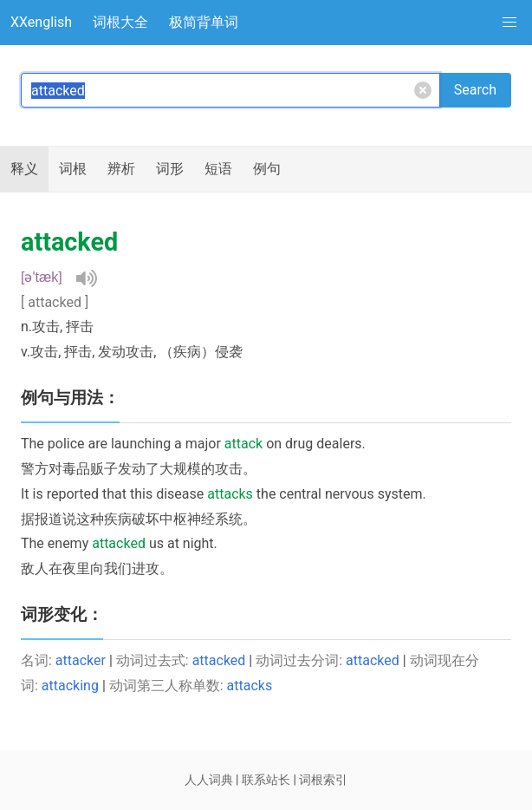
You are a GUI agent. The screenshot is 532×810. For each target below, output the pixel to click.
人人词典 (209, 780)
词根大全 (120, 22)
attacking (70, 686)
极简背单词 (204, 22)
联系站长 (266, 780)
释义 (24, 169)
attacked (219, 660)
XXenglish (41, 22)
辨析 (121, 169)
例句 (267, 169)
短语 (218, 169)
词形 (170, 169)
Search (475, 90)
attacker (81, 660)
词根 (73, 169)
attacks (250, 686)
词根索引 (323, 780)
